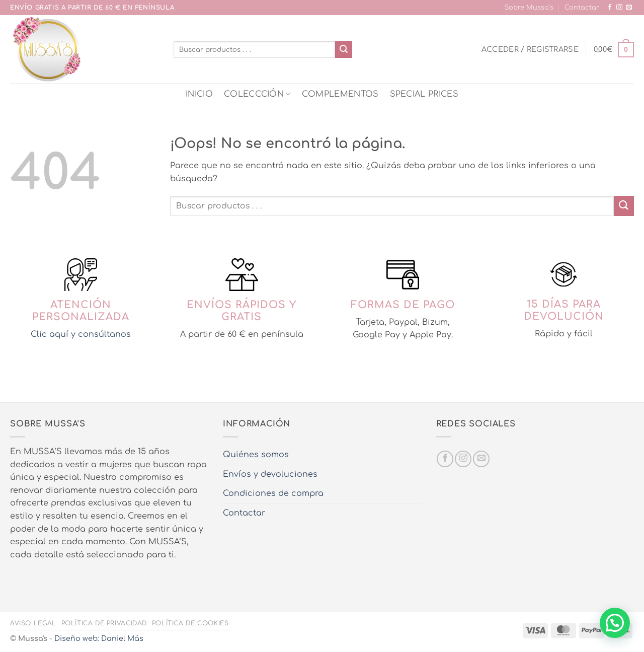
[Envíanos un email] (629, 8)
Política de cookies (190, 623)
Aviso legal (33, 623)
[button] (530, 49)
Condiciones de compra (273, 493)
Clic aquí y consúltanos (81, 334)
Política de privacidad (104, 623)
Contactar (582, 8)
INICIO (199, 94)
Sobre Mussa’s (529, 8)
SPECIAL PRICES (424, 94)
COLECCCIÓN (257, 94)
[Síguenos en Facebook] (610, 8)
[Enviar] (344, 50)
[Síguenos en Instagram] (619, 8)
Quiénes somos (256, 455)
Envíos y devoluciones (270, 474)
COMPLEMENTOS (340, 94)
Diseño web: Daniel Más (99, 638)
